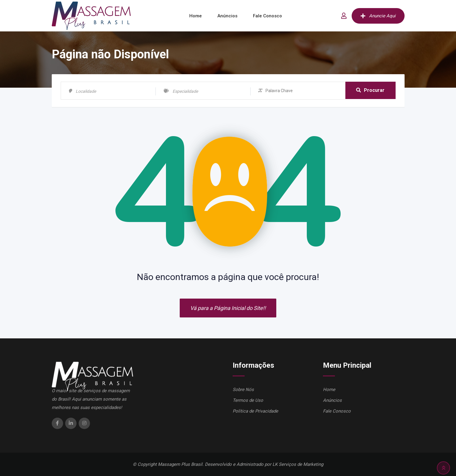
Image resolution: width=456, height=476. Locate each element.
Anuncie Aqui (378, 16)
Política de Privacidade (255, 411)
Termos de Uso (248, 400)
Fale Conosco (267, 16)
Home (196, 16)
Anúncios (227, 16)
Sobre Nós (243, 390)
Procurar (370, 91)
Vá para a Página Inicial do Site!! (228, 308)
